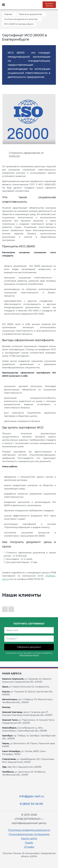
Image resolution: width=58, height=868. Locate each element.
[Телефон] (29, 639)
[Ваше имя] (29, 630)
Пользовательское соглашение (29, 834)
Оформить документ (29, 647)
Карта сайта (29, 839)
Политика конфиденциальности (29, 830)
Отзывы (29, 847)
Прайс (29, 843)
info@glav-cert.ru (32, 796)
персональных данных (29, 655)
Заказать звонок (49, 5)
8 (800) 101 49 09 (31, 804)
